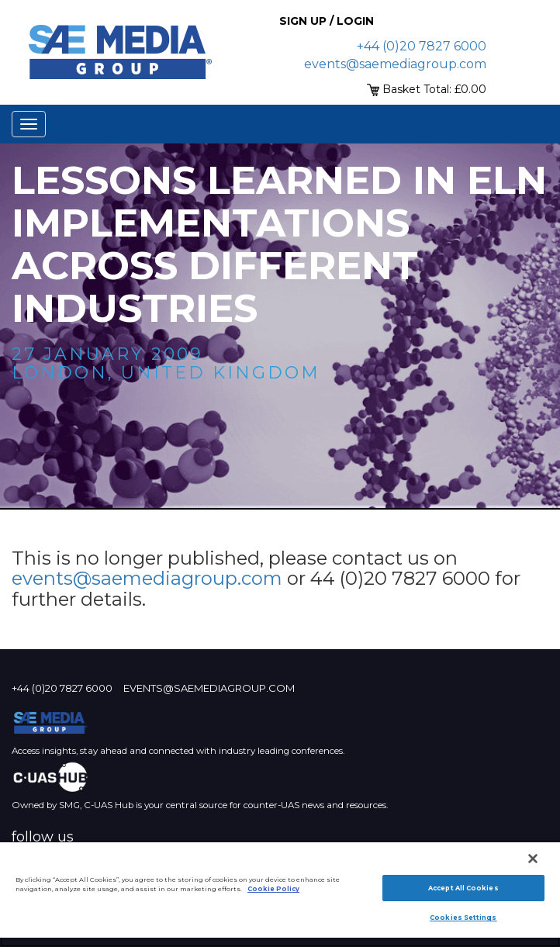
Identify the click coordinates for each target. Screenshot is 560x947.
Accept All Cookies (463, 888)
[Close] (533, 859)
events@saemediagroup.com (395, 64)
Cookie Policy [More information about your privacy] (273, 889)
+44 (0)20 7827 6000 (422, 46)
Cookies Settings (463, 918)
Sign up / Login (327, 21)
